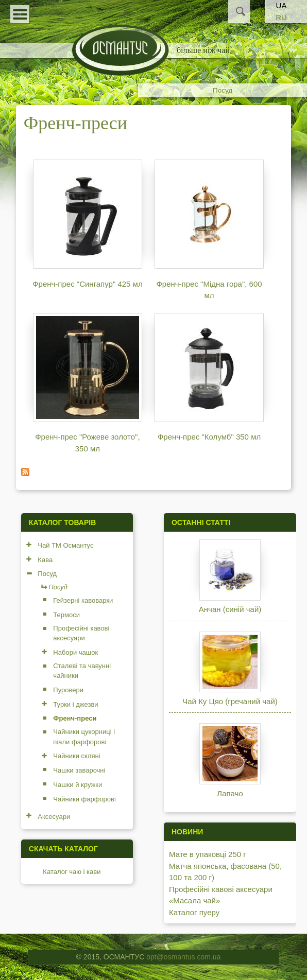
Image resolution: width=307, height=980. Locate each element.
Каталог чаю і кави (72, 872)
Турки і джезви (75, 704)
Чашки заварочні (79, 770)
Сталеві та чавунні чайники (82, 671)
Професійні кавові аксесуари (81, 633)
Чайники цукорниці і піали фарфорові (84, 737)
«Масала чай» (194, 900)
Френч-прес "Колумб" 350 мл (209, 437)
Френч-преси (75, 718)
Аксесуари (54, 817)
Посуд (223, 90)
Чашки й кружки (78, 785)
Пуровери (68, 690)
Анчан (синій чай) (230, 609)
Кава (45, 560)
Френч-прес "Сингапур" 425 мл (88, 284)
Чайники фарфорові (84, 799)
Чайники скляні (76, 756)
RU (281, 17)
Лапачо (230, 793)
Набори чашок (75, 652)
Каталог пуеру (194, 912)
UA (282, 5)
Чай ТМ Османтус (65, 545)
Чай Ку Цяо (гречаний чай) (230, 701)
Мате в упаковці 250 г (208, 854)
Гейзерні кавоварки (83, 600)
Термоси (66, 615)
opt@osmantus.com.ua (183, 957)
